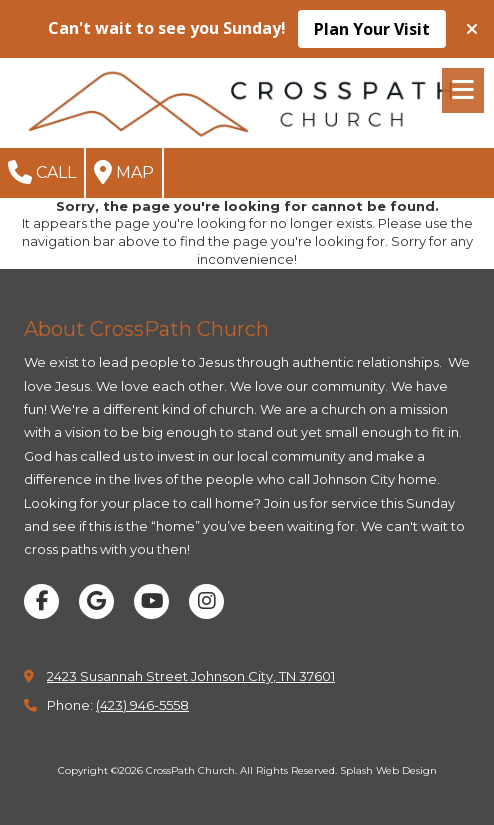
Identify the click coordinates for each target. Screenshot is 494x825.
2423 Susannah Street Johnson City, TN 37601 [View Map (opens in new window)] (191, 676)
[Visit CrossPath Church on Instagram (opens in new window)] (206, 601)
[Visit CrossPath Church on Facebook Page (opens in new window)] (41, 601)
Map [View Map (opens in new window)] (124, 172)
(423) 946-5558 (142, 705)
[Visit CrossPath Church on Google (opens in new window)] (96, 601)
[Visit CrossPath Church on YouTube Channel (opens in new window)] (151, 601)
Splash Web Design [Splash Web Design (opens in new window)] (388, 770)
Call (42, 172)
